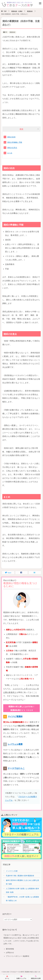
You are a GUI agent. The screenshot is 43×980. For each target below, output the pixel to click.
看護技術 (12, 32)
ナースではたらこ (16, 768)
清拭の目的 (11, 137)
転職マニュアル (21, 977)
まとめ (10, 153)
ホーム (7, 977)
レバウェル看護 (15, 744)
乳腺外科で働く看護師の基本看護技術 (20, 876)
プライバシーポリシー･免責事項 (17, 956)
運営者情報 (10, 949)
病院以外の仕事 (36, 977)
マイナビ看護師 (15, 717)
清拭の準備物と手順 (15, 142)
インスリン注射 (12, 871)
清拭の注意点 (12, 148)
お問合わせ (10, 953)
